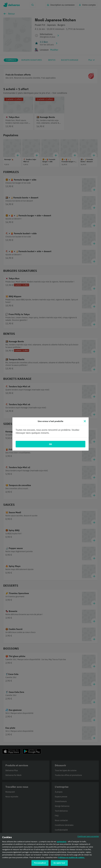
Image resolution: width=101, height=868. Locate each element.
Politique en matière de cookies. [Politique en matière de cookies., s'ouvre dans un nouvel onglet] (71, 859)
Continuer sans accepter (88, 838)
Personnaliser (40, 864)
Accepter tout (59, 864)
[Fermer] (85, 421)
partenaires (62, 843)
